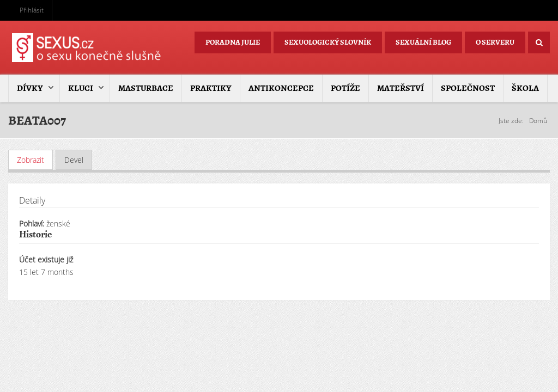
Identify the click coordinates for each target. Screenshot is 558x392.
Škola (525, 88)
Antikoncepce (281, 88)
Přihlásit (32, 10)
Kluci (81, 88)
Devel (74, 160)
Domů (538, 121)
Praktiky (211, 88)
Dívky (30, 88)
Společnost (468, 88)
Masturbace (146, 88)
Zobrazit (35, 160)
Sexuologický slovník (328, 42)
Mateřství (401, 88)
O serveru (495, 42)
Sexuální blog (423, 42)
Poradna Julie (233, 42)
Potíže (345, 88)
